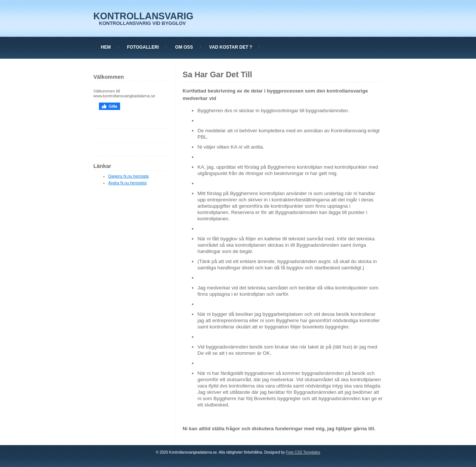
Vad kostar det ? (231, 47)
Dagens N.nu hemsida (128, 176)
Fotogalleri (143, 47)
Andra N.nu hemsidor (128, 183)
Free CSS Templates (303, 452)
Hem (106, 47)
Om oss (184, 47)
